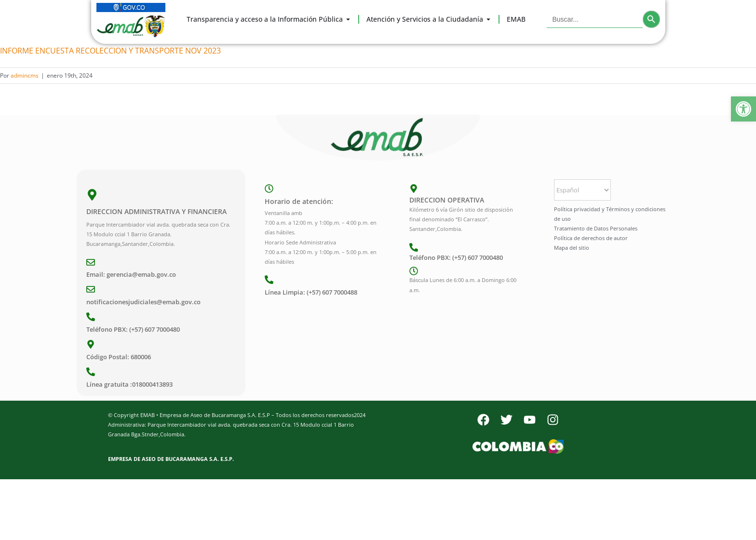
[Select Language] (582, 190)
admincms (25, 75)
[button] (743, 109)
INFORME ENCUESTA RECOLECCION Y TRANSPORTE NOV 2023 (110, 51)
